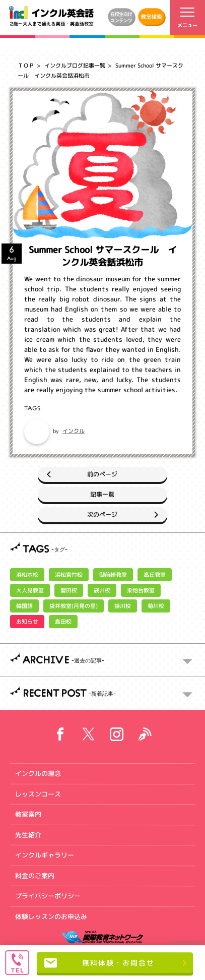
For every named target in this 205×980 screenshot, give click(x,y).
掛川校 (123, 606)
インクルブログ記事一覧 (75, 66)
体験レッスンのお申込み (51, 916)
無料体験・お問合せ (99, 963)
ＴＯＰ (26, 66)
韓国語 (24, 606)
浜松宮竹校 (69, 575)
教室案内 (28, 814)
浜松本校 (27, 575)
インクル (74, 431)
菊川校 (156, 606)
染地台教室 (141, 590)
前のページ (102, 474)
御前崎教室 (113, 575)
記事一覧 (102, 494)
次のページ (102, 514)
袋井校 (102, 590)
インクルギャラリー (45, 855)
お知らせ (27, 622)
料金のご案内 (35, 875)
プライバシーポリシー (48, 896)
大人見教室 (30, 590)
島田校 (63, 622)
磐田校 (69, 590)
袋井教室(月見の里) (74, 606)
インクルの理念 (38, 773)
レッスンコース (38, 793)
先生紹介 (28, 834)
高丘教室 (155, 575)
